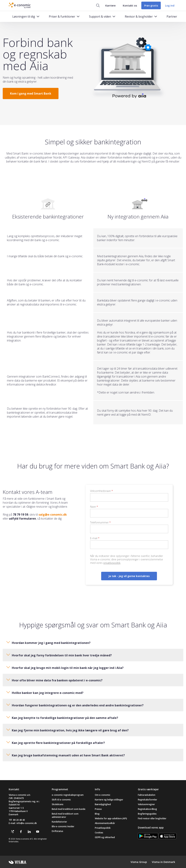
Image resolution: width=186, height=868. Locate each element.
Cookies (99, 833)
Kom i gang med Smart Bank (31, 93)
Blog (97, 814)
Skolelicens (58, 804)
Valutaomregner (146, 804)
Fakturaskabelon (147, 795)
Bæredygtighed (103, 804)
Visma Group (139, 862)
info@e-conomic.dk (27, 823)
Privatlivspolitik (103, 828)
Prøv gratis (151, 6)
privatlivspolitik (112, 563)
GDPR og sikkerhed (105, 837)
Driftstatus (57, 831)
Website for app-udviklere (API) (111, 818)
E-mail (95, 538)
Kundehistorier (59, 822)
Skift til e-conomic (61, 800)
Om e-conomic (103, 795)
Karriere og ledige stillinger (109, 800)
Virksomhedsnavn (101, 491)
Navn (94, 507)
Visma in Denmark (163, 862)
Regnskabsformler (147, 800)
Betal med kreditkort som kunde (69, 809)
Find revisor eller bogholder (152, 818)
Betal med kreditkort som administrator (65, 815)
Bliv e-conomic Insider (63, 826)
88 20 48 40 (19, 820)
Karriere (110, 6)
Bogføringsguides (147, 814)
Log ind (170, 6)
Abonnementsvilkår (105, 823)
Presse (98, 809)
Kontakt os (130, 6)
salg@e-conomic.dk (53, 515)
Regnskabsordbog (147, 809)
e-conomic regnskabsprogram (68, 795)
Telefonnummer (100, 522)
